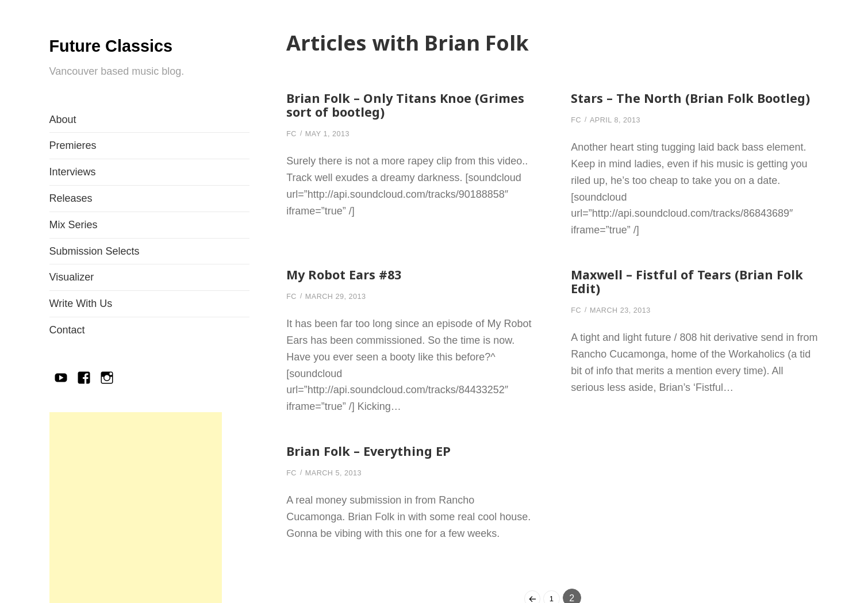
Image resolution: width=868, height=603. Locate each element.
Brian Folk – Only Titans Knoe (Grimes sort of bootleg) (386, 104)
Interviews (73, 199)
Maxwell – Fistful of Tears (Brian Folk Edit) (681, 295)
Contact (67, 358)
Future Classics (105, 56)
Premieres (73, 173)
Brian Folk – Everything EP (375, 464)
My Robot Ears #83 (350, 288)
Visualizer (72, 305)
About (63, 147)
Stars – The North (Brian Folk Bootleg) (670, 104)
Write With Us (81, 331)
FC (292, 133)
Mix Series (74, 252)
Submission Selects (95, 279)
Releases (71, 226)
